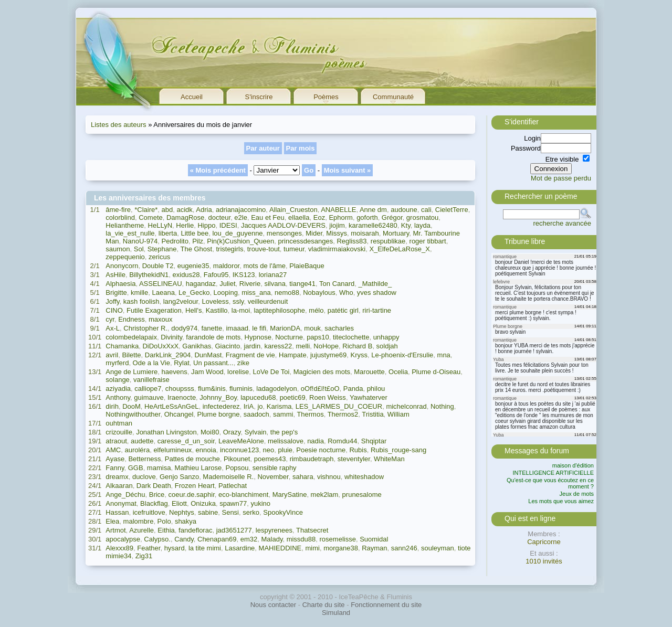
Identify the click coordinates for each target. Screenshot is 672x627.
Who (346, 293)
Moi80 (210, 432)
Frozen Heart (195, 486)
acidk (184, 210)
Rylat (182, 363)
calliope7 (148, 389)
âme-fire (118, 210)
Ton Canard (337, 284)
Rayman (374, 548)
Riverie (250, 284)
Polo (164, 521)
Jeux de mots (577, 494)
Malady (272, 539)
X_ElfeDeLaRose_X (400, 249)
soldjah (387, 346)
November (273, 477)
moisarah (365, 233)
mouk (312, 328)
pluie (285, 450)
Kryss (359, 355)
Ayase (115, 459)
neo (269, 450)
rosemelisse (338, 539)
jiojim (337, 225)
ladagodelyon (276, 389)
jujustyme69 (328, 355)
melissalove (286, 441)
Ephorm (341, 217)
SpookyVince (283, 512)
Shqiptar (374, 441)
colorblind (120, 217)
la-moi (241, 310)
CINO (114, 310)
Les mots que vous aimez (561, 501)
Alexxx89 (119, 548)
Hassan (117, 512)
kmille (139, 293)
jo (260, 406)
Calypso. (157, 539)
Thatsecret (312, 530)
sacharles (339, 328)
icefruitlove (149, 512)
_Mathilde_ (375, 284)
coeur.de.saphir (192, 495)
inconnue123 (239, 450)
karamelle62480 (373, 225)
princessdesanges (305, 241)
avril (112, 355)
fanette (212, 328)
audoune (404, 210)
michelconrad (406, 406)
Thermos (310, 414)
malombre (139, 521)
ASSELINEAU (161, 284)
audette (142, 441)
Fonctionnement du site (386, 605)
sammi (283, 414)
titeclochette (351, 337)
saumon (118, 249)
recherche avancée (562, 223)
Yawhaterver (369, 397)
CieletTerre (452, 210)
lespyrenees (274, 530)
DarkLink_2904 (168, 355)
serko (251, 512)
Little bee (195, 233)
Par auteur (263, 148)
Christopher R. (145, 328)
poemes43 (270, 459)
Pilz (198, 241)
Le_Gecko (194, 293)
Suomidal (374, 539)
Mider (314, 233)
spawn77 (233, 503)
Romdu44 (342, 441)
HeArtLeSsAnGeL (171, 406)
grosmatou (422, 217)
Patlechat (233, 486)
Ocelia (398, 372)
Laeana (163, 293)
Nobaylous (319, 293)
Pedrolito (175, 241)
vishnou (329, 477)
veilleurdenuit (268, 301)
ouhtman (119, 423)
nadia (316, 441)
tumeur (294, 249)
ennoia (206, 450)
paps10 (318, 337)
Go (309, 170)
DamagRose (185, 217)
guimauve (149, 397)
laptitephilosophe (279, 310)
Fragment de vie (250, 355)
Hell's (193, 310)
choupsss (180, 389)
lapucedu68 (258, 397)
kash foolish (141, 301)
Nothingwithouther (133, 414)
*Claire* (146, 210)
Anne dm (373, 210)
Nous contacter (273, 605)
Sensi (230, 512)
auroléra (137, 450)
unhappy (386, 337)
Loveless (215, 301)
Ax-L (113, 328)
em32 (249, 539)
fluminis (241, 389)
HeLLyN (160, 225)
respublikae (388, 241)
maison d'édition (573, 465)
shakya (186, 521)
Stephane (162, 249)
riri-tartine (377, 310)
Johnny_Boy (218, 397)
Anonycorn (122, 266)
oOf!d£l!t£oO (320, 389)
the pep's (284, 432)
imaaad (237, 328)
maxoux (161, 319)
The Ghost (197, 249)
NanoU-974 (140, 241)
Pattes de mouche (192, 459)
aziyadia (118, 389)
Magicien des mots (322, 372)
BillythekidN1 (149, 275)
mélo (316, 310)
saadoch (256, 414)
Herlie (185, 225)
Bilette (131, 355)
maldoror (227, 266)
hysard (175, 548)
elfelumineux (172, 450)
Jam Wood (207, 372)
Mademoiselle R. (228, 477)
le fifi (259, 328)
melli (303, 346)
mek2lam (325, 495)
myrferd (117, 363)
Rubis (358, 450)
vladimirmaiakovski (337, 249)
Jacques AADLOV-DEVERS (283, 225)
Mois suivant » (348, 170)
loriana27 (273, 275)
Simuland (336, 613)
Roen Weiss (328, 397)
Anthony (118, 397)
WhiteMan (389, 459)
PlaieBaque (307, 266)
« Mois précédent (218, 170)
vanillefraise (151, 380)
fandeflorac (195, 530)
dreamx (117, 477)
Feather (149, 548)
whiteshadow (364, 477)
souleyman (438, 548)
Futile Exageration (154, 310)
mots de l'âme (264, 266)
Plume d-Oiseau (436, 372)
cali (426, 210)
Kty (406, 225)
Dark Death (154, 486)
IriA (249, 406)
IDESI (228, 225)
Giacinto (227, 346)
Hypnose (258, 337)
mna (444, 355)
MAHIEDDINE (280, 548)
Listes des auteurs (119, 125)
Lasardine (240, 548)
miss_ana (256, 293)
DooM (132, 406)
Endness (132, 319)
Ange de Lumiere (132, 372)
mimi (312, 548)
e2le (241, 217)
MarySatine (290, 495)
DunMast (208, 355)
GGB (136, 468)
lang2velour (181, 301)
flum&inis (212, 389)
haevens (175, 372)
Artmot (115, 530)
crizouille (119, 432)
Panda (353, 389)
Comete (151, 217)
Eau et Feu (268, 217)
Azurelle (141, 530)
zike (243, 363)
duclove (144, 477)
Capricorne (544, 542)
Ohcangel (179, 414)
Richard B (357, 346)
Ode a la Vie (151, 363)
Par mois (301, 148)
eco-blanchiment (243, 495)
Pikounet (237, 459)
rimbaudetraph (312, 459)
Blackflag (154, 503)
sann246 (404, 548)
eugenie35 (193, 266)
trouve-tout (264, 249)
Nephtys (182, 512)
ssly (238, 301)
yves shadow (377, 293)
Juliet (227, 284)
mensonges (284, 233)
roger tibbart (428, 241)
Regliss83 (351, 241)
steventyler (354, 459)
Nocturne (289, 337)
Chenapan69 (217, 539)
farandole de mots (213, 337)
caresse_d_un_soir (186, 441)
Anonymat (121, 503)
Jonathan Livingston (166, 432)
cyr (110, 319)
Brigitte (116, 293)
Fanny (115, 468)
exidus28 (186, 275)
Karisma (279, 406)
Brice (157, 495)
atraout (116, 441)
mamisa (159, 468)
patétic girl (343, 310)
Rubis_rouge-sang (398, 450)
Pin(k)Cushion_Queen (240, 241)
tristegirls (229, 249)
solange (118, 380)
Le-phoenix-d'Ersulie (402, 355)
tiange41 (302, 284)
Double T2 (158, 266)
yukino (260, 503)
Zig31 (144, 556)
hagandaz (201, 284)
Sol (139, 249)
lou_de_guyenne (237, 233)
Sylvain (256, 432)
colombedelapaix (131, 337)
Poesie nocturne (321, 450)
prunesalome (362, 495)
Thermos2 (343, 414)
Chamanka (122, 346)
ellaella (299, 217)
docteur (219, 217)
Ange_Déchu (125, 495)
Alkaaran (119, 486)
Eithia (166, 530)
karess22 (278, 346)
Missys (337, 233)
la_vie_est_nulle (130, 233)
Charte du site (324, 605)
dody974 (184, 328)
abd (167, 210)
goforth (367, 217)
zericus (159, 257)
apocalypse (123, 539)
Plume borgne (219, 414)
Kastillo (217, 310)
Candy (184, 539)
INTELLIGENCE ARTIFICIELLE (553, 473)
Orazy (232, 432)
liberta (168, 233)
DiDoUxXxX (160, 346)
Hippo (206, 225)
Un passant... (213, 363)
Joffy (112, 301)
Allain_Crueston (293, 210)
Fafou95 (216, 275)
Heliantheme (125, 225)
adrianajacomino (241, 210)
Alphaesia (120, 284)
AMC (113, 450)
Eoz (319, 217)
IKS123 (244, 275)
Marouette (369, 372)
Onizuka (203, 503)
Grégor (392, 217)
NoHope (326, 346)
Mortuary (396, 233)
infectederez (221, 406)
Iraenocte (182, 397)
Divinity (171, 337)
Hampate (293, 355)
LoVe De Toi (271, 372)
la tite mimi (205, 548)
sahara (303, 477)
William (398, 414)
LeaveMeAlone (241, 441)
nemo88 (287, 293)
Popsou (237, 468)
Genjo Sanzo (179, 477)
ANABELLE (338, 210)
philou (376, 389)
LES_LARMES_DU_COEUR (339, 406)
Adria (204, 210)
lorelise (238, 372)
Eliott (179, 503)
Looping (226, 293)
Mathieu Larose (198, 468)
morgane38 (341, 548)
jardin (252, 346)
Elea (112, 521)
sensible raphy (275, 468)
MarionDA (285, 328)
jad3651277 (234, 530)
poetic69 (293, 397)
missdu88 (301, 539)
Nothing (442, 406)
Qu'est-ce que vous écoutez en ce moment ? (550, 483)
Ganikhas (197, 346)
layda (422, 225)
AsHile (115, 275)
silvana (275, 284)
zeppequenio (125, 257)
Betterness (144, 459)
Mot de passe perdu (561, 178)
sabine (208, 512)
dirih (112, 406)
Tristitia (372, 414)
